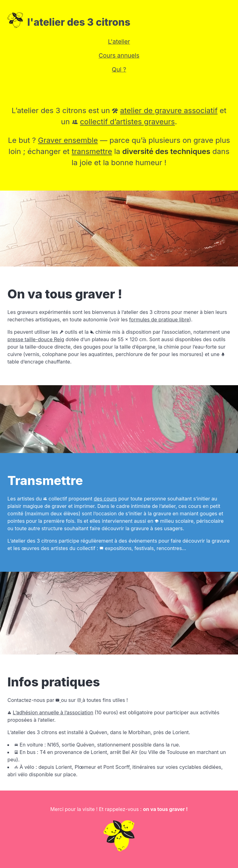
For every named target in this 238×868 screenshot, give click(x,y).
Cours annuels (119, 55)
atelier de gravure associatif (169, 110)
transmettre (92, 151)
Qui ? (119, 69)
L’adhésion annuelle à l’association (53, 712)
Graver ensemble (68, 140)
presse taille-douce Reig (36, 339)
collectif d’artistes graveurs (127, 122)
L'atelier (119, 42)
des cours (106, 499)
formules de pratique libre (159, 319)
